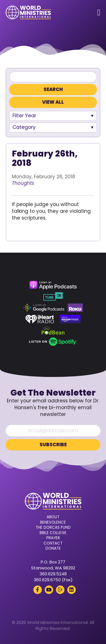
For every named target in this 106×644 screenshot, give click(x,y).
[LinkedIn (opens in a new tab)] (72, 590)
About (53, 517)
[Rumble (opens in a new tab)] (60, 590)
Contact (53, 543)
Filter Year (24, 116)
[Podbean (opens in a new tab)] (53, 330)
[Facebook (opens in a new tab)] (38, 590)
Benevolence (53, 522)
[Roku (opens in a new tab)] (75, 308)
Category (24, 127)
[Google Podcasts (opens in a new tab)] (44, 308)
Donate (53, 548)
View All (53, 102)
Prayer (53, 538)
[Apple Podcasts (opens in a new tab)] (53, 285)
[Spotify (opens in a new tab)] (53, 342)
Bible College (53, 533)
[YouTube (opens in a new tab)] (49, 590)
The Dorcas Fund (53, 528)
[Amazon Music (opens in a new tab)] (70, 319)
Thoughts (23, 183)
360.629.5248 (53, 574)
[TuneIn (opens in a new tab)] (53, 296)
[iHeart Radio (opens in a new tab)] (40, 319)
